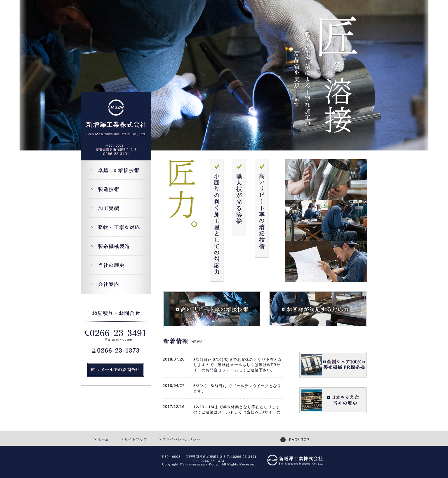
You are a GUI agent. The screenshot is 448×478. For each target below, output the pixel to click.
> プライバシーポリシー (180, 439)
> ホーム (101, 439)
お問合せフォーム (222, 370)
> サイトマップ (134, 439)
